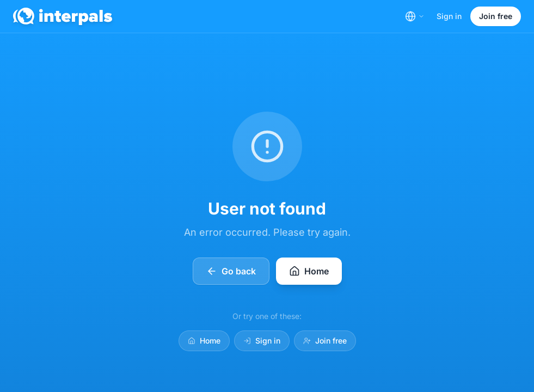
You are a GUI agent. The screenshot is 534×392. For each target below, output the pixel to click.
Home (204, 341)
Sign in (449, 16)
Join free (496, 16)
